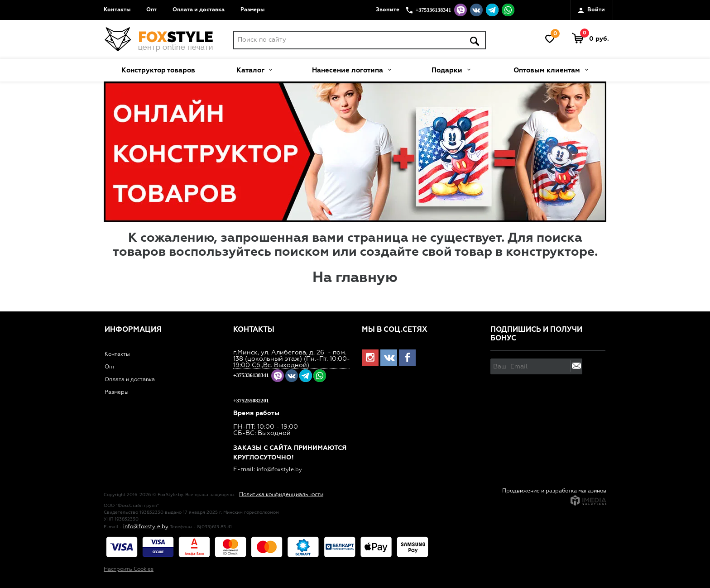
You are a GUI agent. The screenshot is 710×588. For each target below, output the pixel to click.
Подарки (451, 69)
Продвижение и (524, 491)
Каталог (254, 69)
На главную (355, 278)
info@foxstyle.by (279, 470)
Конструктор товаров (158, 70)
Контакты (117, 10)
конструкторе (550, 252)
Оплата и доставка (199, 10)
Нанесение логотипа (351, 69)
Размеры (252, 10)
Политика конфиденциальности (281, 495)
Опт (151, 10)
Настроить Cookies (129, 569)
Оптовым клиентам (551, 69)
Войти (592, 10)
